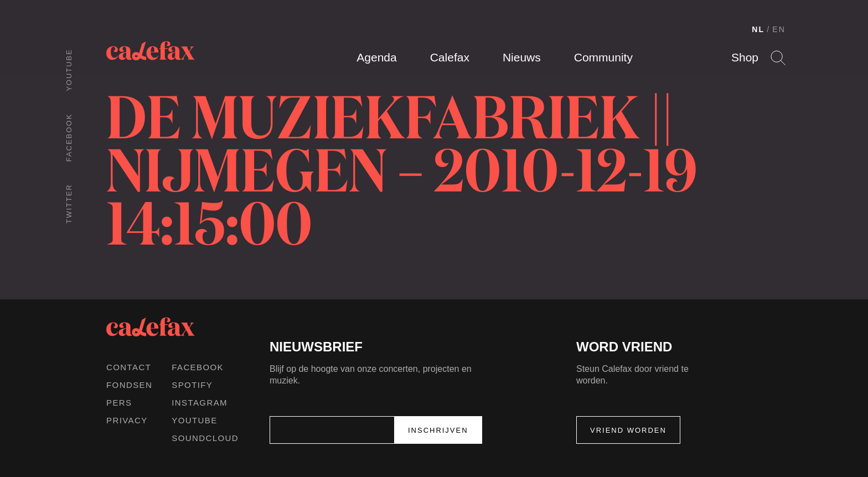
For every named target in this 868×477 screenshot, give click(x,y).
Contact (129, 367)
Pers (119, 403)
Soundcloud (205, 438)
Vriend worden (628, 430)
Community (603, 57)
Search (778, 58)
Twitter (69, 204)
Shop (745, 57)
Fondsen (129, 385)
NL (758, 29)
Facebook (69, 138)
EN (779, 29)
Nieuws (522, 57)
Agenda (376, 57)
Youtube (69, 70)
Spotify (192, 385)
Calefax (450, 57)
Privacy (127, 420)
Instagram (200, 403)
